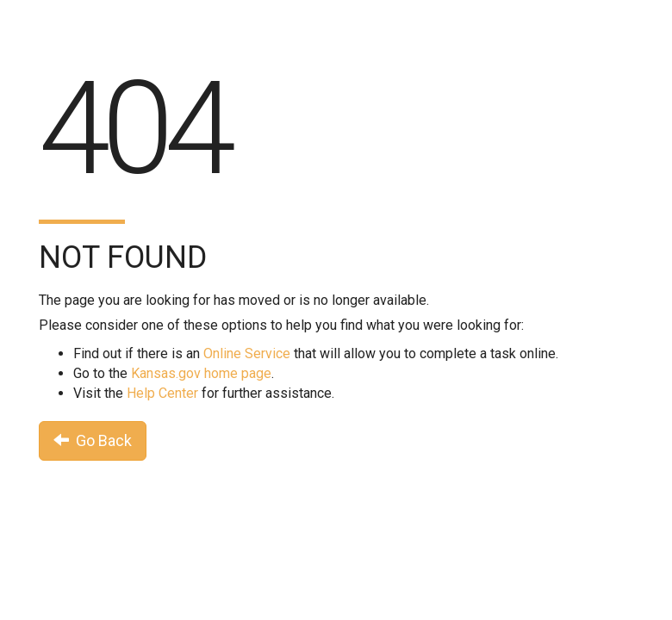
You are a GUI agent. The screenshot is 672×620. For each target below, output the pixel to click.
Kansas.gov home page (201, 373)
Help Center (162, 393)
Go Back (93, 440)
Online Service (247, 353)
